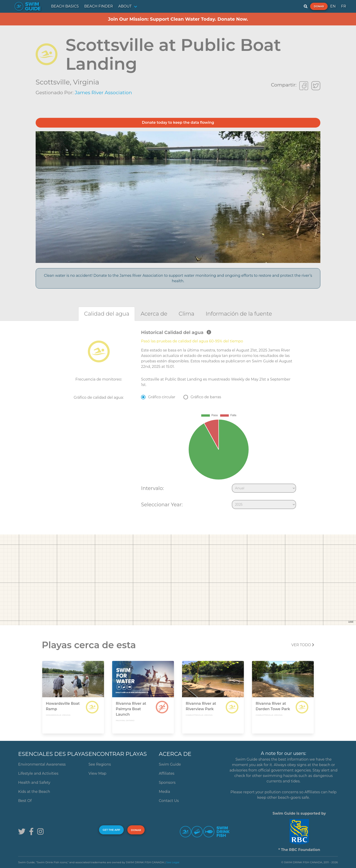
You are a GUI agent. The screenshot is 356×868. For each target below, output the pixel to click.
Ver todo (303, 645)
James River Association (103, 93)
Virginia (86, 82)
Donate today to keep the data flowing (178, 122)
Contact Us (169, 801)
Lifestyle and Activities (38, 773)
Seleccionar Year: (162, 504)
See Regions (100, 764)
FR (344, 6)
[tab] (107, 314)
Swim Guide (170, 764)
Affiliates (167, 773)
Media (165, 792)
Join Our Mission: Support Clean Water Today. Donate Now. (178, 19)
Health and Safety (34, 783)
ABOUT (125, 6)
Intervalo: (152, 488)
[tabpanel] (178, 420)
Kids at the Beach (34, 792)
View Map (98, 773)
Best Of (25, 801)
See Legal (173, 862)
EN (333, 6)
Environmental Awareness (42, 764)
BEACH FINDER (99, 6)
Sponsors (167, 783)
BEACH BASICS (65, 6)
